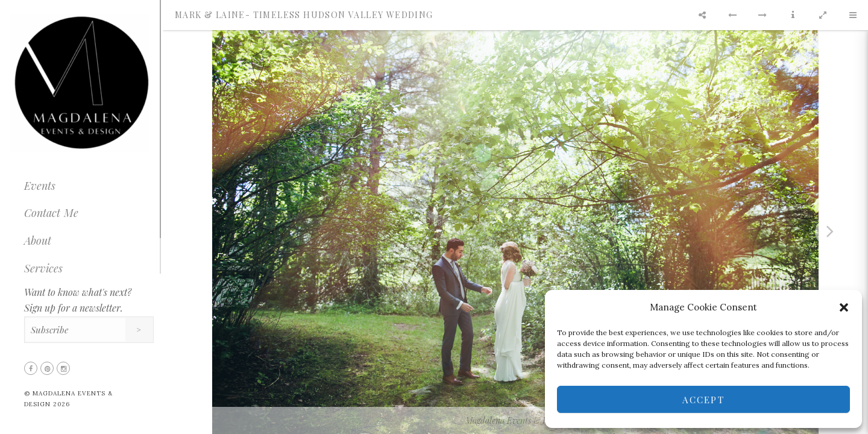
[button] (844, 307)
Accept (703, 400)
